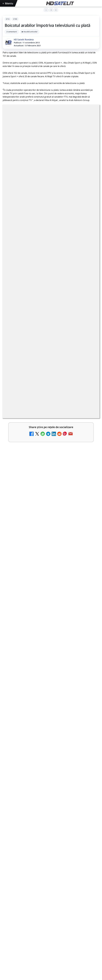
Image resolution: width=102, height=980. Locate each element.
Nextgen (38, 910)
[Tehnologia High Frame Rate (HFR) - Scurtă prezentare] (90, 411)
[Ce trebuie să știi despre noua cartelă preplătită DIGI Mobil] (90, 475)
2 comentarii (12, 32)
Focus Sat (26, 910)
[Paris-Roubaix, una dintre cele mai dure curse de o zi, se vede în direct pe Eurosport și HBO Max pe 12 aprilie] (51, 691)
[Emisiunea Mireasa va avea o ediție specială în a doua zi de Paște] (90, 325)
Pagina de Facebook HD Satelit (51, 835)
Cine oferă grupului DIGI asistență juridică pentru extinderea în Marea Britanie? (50, 531)
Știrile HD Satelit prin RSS (51, 892)
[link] (51, 304)
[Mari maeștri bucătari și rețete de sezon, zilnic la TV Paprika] (90, 367)
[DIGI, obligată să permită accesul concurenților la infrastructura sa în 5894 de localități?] (90, 304)
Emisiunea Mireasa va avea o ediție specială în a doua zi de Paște (46, 320)
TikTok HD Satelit (51, 867)
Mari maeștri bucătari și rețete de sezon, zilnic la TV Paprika (47, 362)
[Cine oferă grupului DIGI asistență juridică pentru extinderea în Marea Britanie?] (51, 563)
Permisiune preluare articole (51, 926)
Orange (48, 910)
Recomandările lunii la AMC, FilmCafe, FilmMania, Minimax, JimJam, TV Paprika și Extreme (46, 449)
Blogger (72, 948)
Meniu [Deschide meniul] (8, 3)
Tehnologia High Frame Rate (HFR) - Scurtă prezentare (44, 405)
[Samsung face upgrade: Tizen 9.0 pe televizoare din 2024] (90, 496)
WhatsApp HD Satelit (51, 851)
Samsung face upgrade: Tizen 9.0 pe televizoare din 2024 (45, 491)
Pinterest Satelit (51, 884)
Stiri (15, 19)
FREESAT (15, 910)
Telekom (59, 910)
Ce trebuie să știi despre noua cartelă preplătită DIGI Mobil (46, 469)
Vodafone (70, 910)
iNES (80, 910)
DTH (8, 19)
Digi (6, 910)
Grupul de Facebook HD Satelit (51, 843)
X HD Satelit (51, 876)
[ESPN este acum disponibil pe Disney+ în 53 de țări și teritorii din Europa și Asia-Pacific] (90, 346)
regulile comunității (46, 227)
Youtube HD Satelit (51, 859)
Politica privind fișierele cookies (51, 935)
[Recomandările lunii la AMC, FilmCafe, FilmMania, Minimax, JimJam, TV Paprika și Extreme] (90, 454)
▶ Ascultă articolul (30, 32)
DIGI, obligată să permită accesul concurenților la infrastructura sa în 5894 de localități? (40, 299)
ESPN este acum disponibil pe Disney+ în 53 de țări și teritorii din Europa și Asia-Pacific (42, 342)
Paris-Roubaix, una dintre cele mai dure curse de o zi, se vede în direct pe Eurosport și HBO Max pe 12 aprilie (51, 659)
